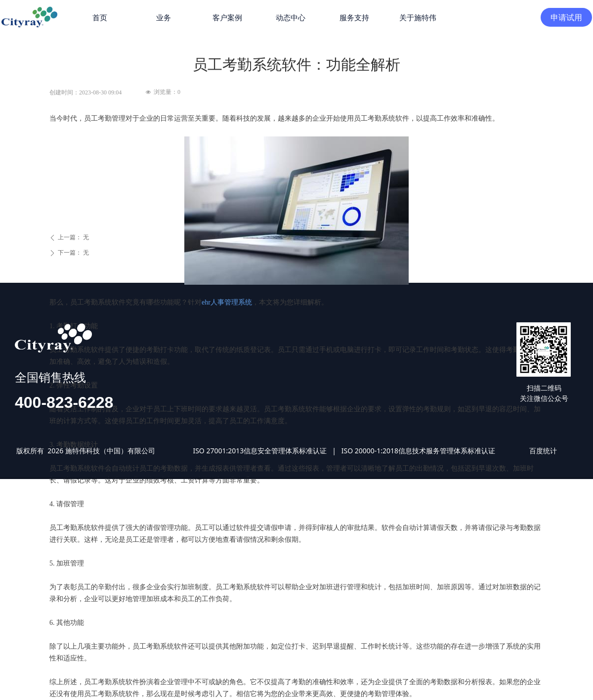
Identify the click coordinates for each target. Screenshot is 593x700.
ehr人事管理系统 (227, 302)
